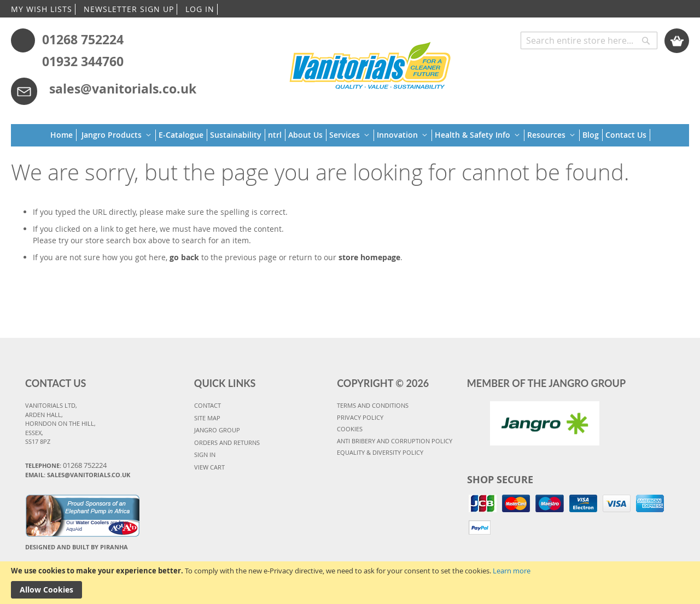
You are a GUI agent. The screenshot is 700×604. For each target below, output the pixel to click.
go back (184, 257)
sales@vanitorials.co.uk (123, 89)
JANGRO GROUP (217, 430)
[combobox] (589, 40)
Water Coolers (93, 523)
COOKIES (350, 429)
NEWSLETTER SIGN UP (129, 9)
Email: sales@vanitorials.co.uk (78, 475)
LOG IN (200, 9)
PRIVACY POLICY (360, 417)
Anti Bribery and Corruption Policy (395, 441)
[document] (350, 583)
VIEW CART (209, 467)
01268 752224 (83, 39)
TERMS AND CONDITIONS (373, 405)
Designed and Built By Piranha (77, 547)
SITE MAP (207, 418)
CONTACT (208, 405)
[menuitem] (63, 135)
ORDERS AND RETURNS (227, 442)
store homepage (369, 257)
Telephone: (66, 465)
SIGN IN (205, 455)
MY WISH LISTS (42, 9)
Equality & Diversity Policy (380, 452)
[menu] (350, 135)
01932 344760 (83, 61)
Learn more (512, 571)
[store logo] (371, 64)
